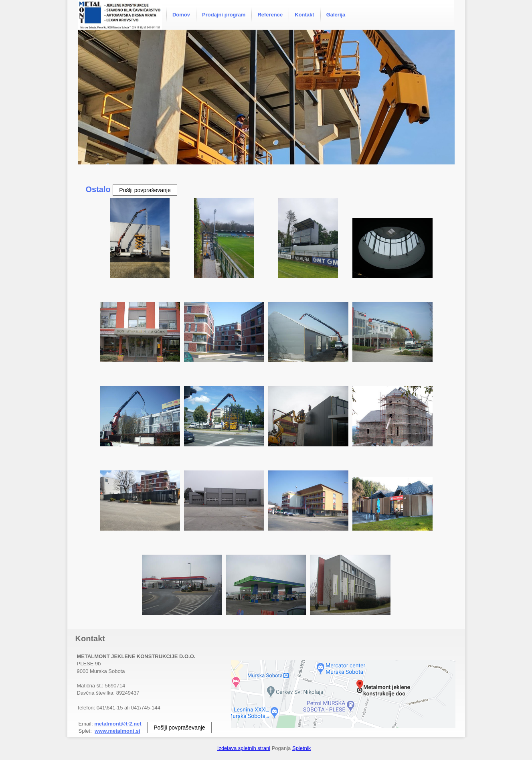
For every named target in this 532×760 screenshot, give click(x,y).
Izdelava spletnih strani (244, 748)
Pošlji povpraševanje (145, 190)
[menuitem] (181, 15)
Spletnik (301, 748)
